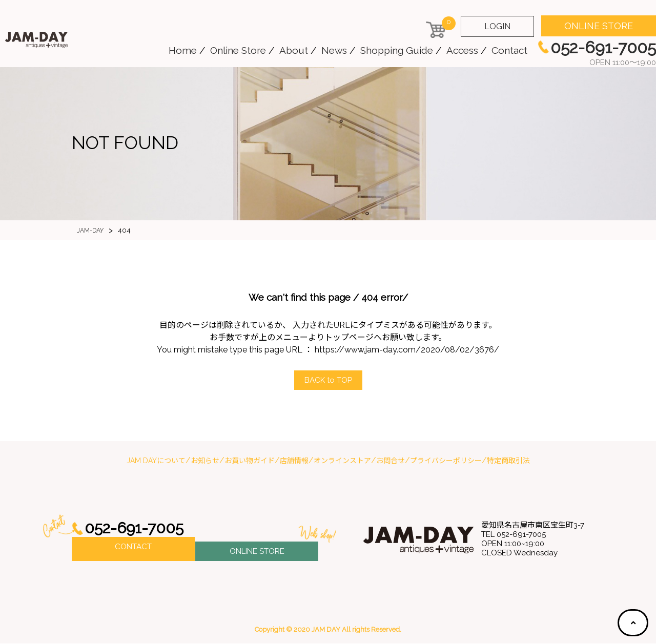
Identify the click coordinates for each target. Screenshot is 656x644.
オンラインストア (342, 461)
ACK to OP (328, 380)
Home (183, 50)
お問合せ (391, 461)
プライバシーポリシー (446, 461)
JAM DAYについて (156, 461)
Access (462, 50)
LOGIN (497, 26)
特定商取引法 (508, 461)
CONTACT (133, 550)
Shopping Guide (397, 50)
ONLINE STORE (599, 26)
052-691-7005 (137, 529)
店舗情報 (294, 461)
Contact (509, 50)
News (334, 50)
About (294, 50)
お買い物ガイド (250, 461)
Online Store (238, 50)
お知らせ (205, 461)
